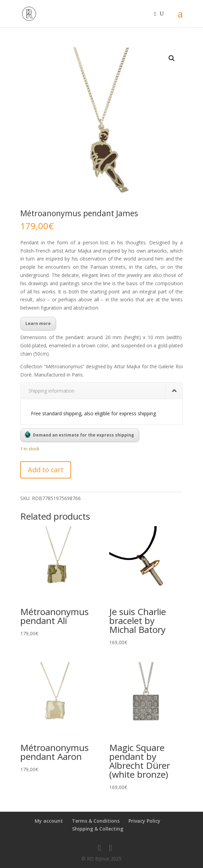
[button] (172, 58)
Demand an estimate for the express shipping (79, 435)
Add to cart (46, 470)
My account (49, 821)
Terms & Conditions (96, 821)
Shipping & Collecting (98, 829)
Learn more (38, 323)
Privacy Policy (144, 821)
